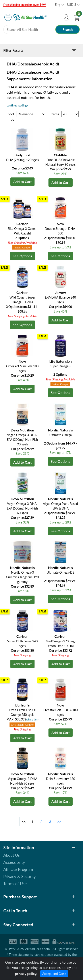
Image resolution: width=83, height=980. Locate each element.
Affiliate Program (18, 869)
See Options (22, 256)
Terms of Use (15, 884)
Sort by (11, 117)
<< (24, 822)
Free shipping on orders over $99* (25, 5)
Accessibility (14, 862)
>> (59, 822)
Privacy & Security (19, 876)
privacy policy (26, 973)
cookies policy (60, 967)
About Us (12, 855)
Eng (57, 5)
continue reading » (17, 105)
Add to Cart (22, 182)
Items (55, 114)
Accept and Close (54, 974)
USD (72, 5)
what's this (32, 719)
